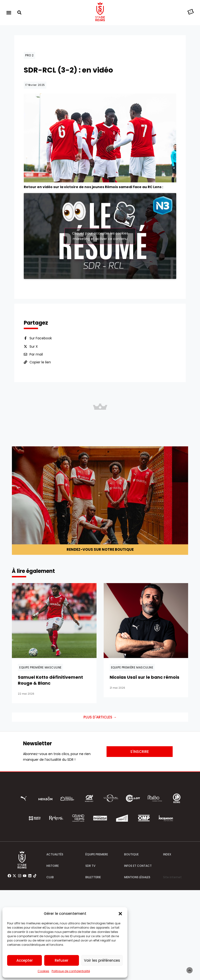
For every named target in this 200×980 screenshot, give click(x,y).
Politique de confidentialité (71, 971)
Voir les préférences (102, 960)
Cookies (43, 971)
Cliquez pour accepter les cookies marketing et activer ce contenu (100, 221)
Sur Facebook (41, 308)
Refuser (62, 960)
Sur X (34, 317)
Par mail (36, 324)
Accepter (25, 960)
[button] (120, 914)
